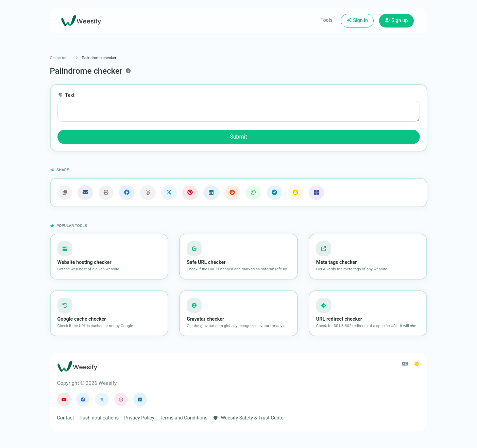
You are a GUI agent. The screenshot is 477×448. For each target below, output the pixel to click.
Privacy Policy (139, 418)
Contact (66, 418)
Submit (238, 137)
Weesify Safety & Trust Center (249, 418)
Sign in (357, 21)
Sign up (396, 21)
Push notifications (99, 418)
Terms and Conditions (184, 418)
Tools (327, 20)
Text (66, 95)
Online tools (60, 58)
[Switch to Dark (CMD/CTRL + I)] (417, 364)
